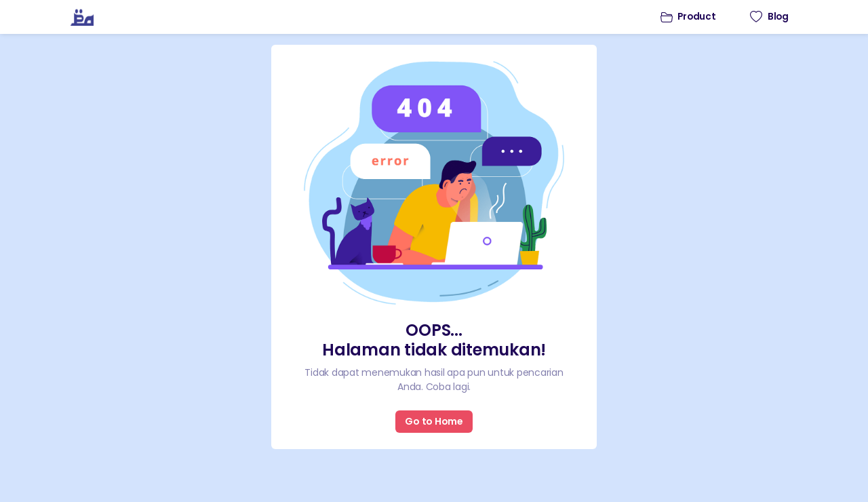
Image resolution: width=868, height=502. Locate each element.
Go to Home (434, 421)
